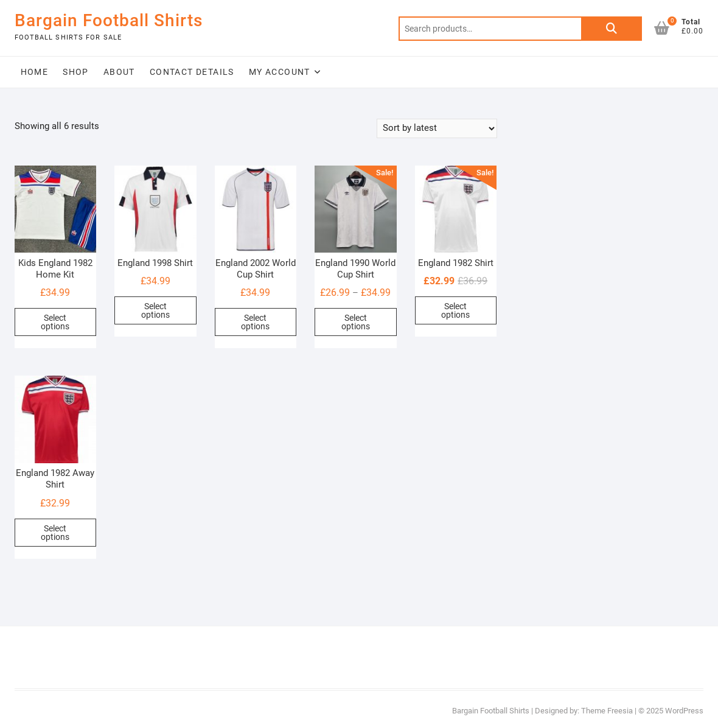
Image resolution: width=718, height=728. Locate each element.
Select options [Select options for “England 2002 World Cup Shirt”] (255, 322)
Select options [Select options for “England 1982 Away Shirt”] (55, 533)
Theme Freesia (607, 711)
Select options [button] (55, 322)
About (119, 72)
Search (612, 29)
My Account (280, 72)
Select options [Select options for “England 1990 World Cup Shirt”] (356, 322)
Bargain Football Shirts (109, 20)
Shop (76, 72)
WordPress (684, 711)
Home (35, 72)
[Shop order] (437, 128)
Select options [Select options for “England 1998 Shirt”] (155, 310)
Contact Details (192, 72)
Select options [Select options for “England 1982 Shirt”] (455, 310)
